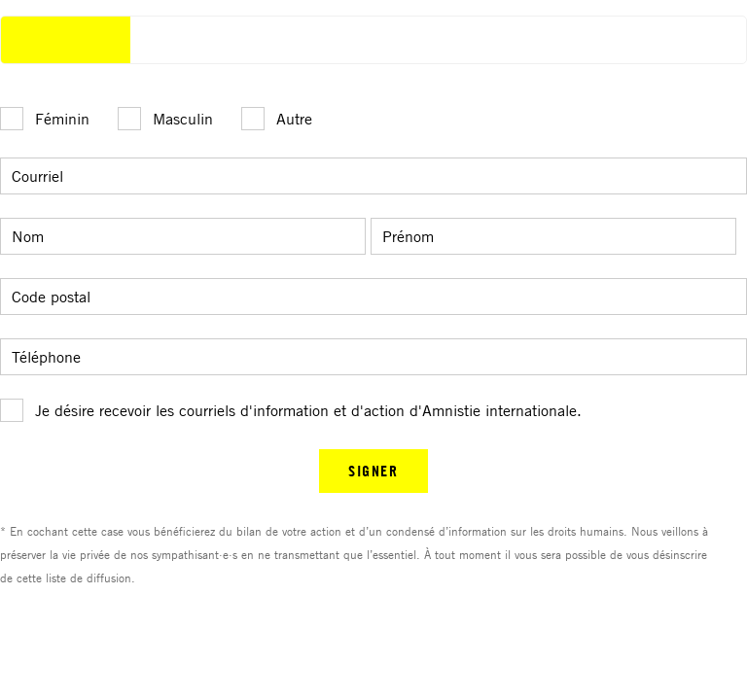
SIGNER (373, 471)
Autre (294, 119)
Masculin (183, 119)
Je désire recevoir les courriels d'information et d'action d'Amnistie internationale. (308, 410)
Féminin (62, 119)
